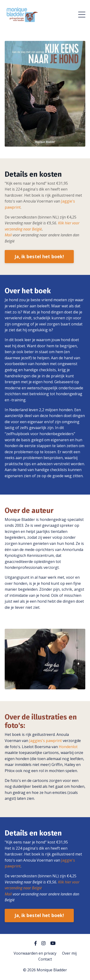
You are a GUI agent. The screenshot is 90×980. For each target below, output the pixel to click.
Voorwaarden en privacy (35, 953)
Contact (45, 959)
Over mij (69, 953)
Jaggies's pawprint (45, 741)
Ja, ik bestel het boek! (39, 256)
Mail (8, 235)
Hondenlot (68, 747)
